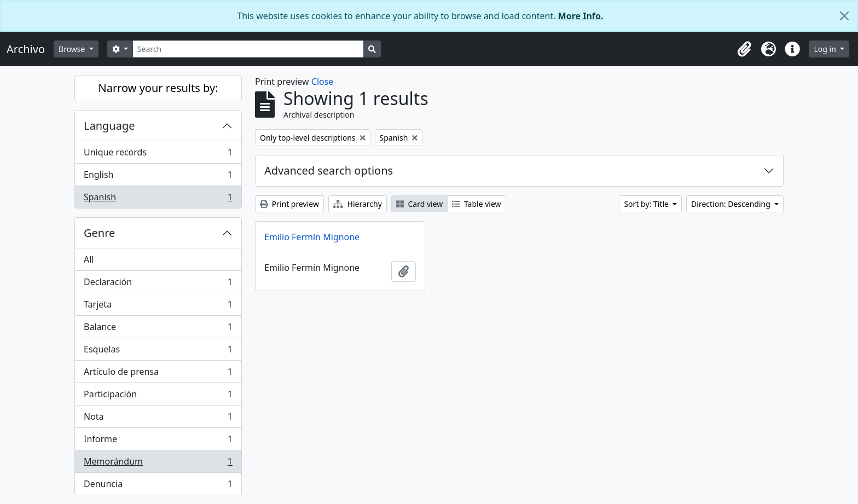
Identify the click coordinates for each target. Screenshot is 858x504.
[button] (744, 49)
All (89, 259)
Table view (476, 204)
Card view (419, 204)
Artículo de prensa (158, 374)
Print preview (289, 204)
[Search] (248, 49)
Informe (158, 441)
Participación (158, 396)
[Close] (844, 16)
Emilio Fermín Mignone (312, 237)
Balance (158, 329)
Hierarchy (358, 204)
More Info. (581, 16)
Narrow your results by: (158, 88)
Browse (73, 49)
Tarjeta (158, 307)
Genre (99, 233)
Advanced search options (329, 170)
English (158, 177)
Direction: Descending (732, 204)
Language (109, 126)
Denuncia (158, 486)
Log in (826, 49)
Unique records (158, 155)
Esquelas (158, 352)
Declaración (158, 284)
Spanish (158, 199)
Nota (158, 419)
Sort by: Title (647, 204)
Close (323, 82)
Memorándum (158, 464)
